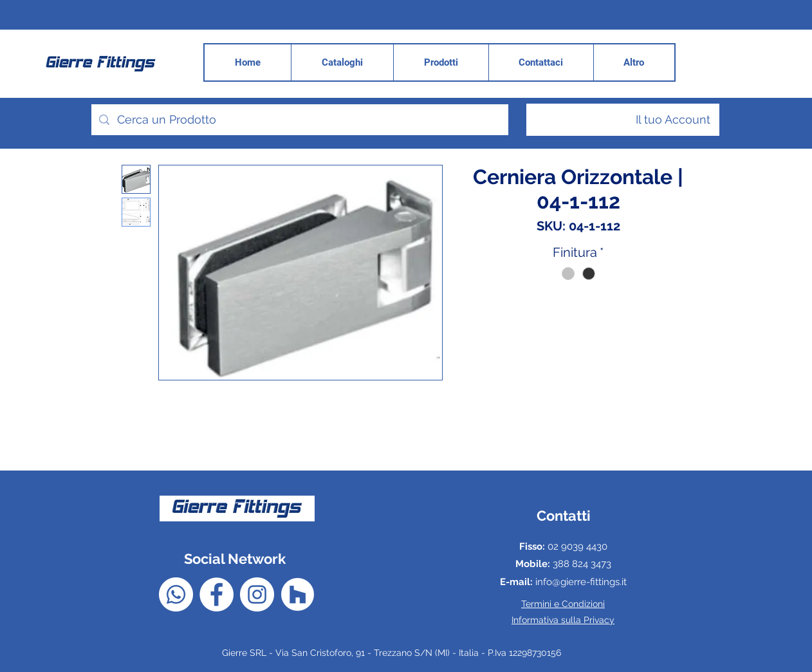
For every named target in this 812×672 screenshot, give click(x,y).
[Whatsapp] (176, 594)
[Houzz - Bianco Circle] (298, 594)
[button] (634, 62)
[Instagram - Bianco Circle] (257, 594)
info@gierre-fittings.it (581, 582)
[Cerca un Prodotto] (299, 120)
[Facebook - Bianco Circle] (217, 594)
